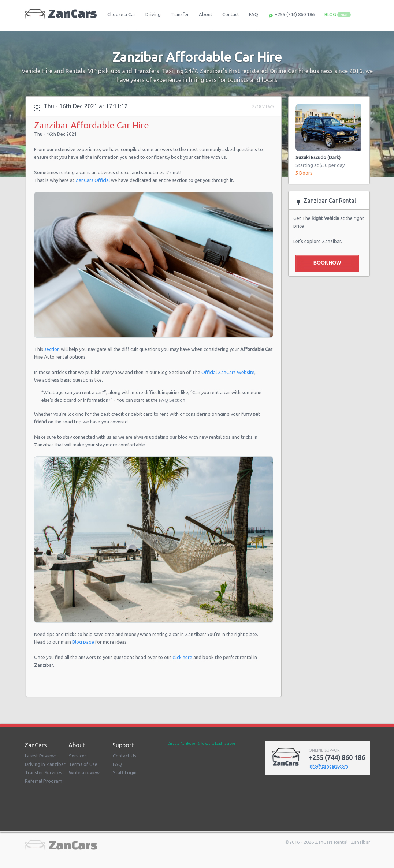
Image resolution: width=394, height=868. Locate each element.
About (206, 14)
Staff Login (125, 772)
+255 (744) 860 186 (291, 15)
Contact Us (124, 756)
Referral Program (44, 781)
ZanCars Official (93, 180)
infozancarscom (328, 766)
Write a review (84, 772)
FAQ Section (172, 400)
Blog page (84, 642)
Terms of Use (83, 764)
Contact (231, 14)
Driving (153, 14)
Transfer (180, 14)
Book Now (327, 263)
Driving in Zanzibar (45, 764)
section (53, 349)
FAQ (254, 14)
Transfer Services (44, 772)
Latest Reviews (41, 756)
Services (78, 756)
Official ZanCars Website (228, 372)
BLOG (338, 14)
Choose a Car (121, 14)
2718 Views (263, 106)
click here (182, 657)
